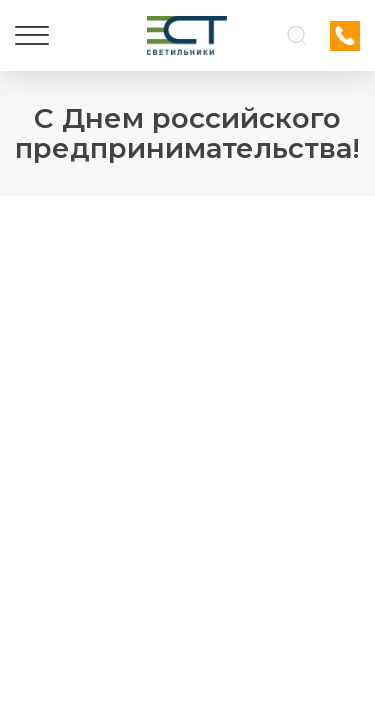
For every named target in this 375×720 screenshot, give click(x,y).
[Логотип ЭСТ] (187, 35)
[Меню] (32, 36)
